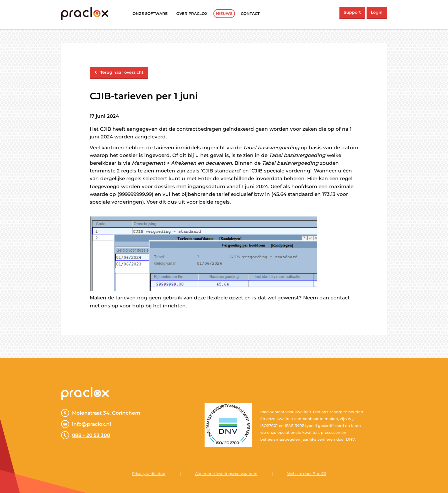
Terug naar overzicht (119, 72)
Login (377, 12)
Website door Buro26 (307, 474)
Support (352, 12)
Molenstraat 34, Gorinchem (101, 413)
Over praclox (192, 13)
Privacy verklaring (149, 474)
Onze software (150, 13)
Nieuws (224, 13)
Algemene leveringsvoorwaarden (226, 474)
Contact (250, 13)
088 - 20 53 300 (86, 435)
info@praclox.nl (86, 424)
